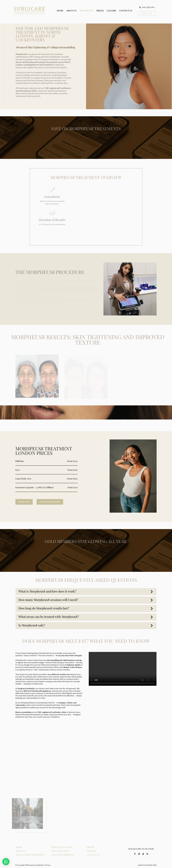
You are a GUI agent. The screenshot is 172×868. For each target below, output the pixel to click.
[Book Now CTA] (147, 14)
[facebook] (135, 854)
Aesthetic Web (151, 865)
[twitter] (147, 854)
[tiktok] (143, 854)
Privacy (48, 865)
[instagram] (139, 854)
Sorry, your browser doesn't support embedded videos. (123, 669)
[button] (86, 592)
